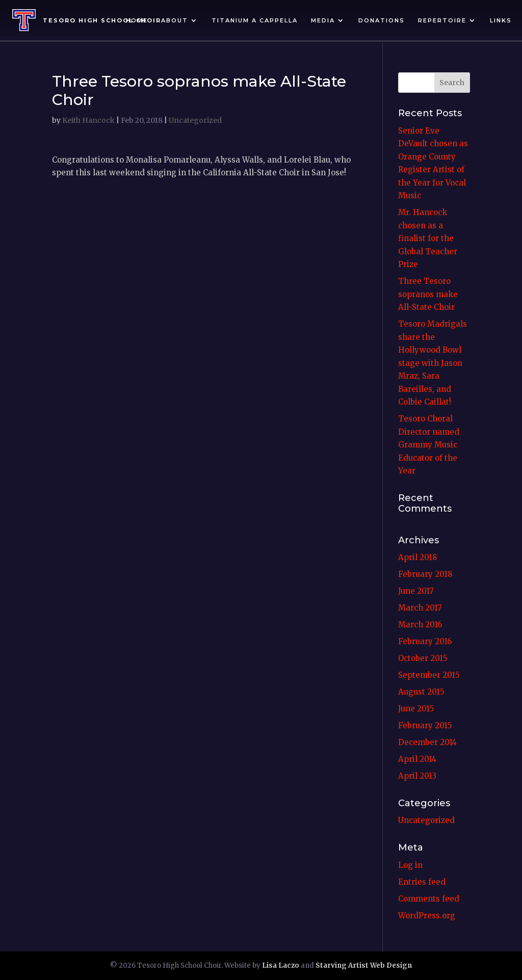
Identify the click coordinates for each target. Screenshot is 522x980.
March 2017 (420, 608)
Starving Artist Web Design (364, 965)
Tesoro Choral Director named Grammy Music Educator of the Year (429, 445)
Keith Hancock (88, 120)
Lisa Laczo (281, 965)
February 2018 (425, 574)
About (175, 20)
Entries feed (422, 882)
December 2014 (427, 742)
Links (501, 20)
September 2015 (429, 675)
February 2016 (425, 641)
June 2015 (416, 709)
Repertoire (442, 20)
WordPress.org (427, 916)
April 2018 (417, 557)
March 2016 (420, 625)
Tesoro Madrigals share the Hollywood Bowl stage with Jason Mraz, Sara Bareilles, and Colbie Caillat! (433, 363)
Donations (382, 20)
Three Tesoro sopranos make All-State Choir (428, 294)
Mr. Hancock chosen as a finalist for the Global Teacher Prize (428, 238)
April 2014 (417, 759)
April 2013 (417, 776)
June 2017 (416, 591)
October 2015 (423, 658)
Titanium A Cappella (255, 20)
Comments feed (429, 899)
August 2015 (421, 692)
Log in (410, 865)
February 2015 (425, 725)
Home (137, 20)
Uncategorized (195, 120)
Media (323, 20)
